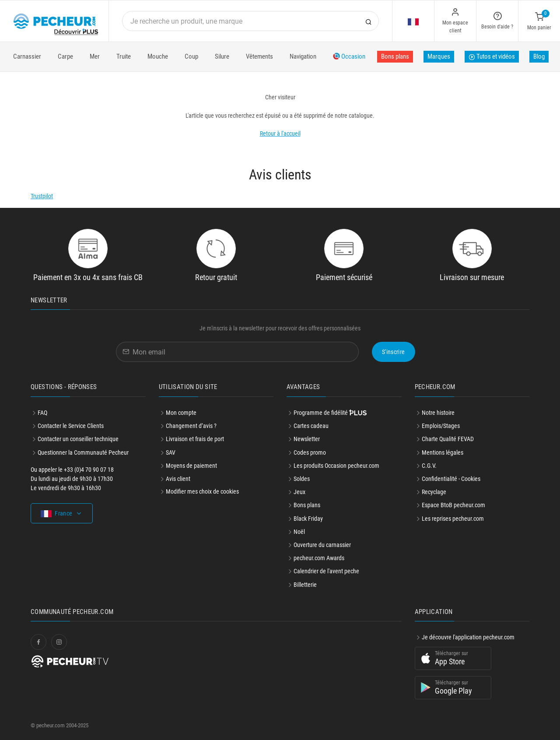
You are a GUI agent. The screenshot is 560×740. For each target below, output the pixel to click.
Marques (439, 56)
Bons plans (395, 56)
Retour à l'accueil (280, 133)
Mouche (158, 56)
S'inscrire (394, 352)
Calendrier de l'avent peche (326, 571)
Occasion (349, 56)
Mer (95, 56)
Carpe (65, 56)
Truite (124, 56)
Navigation (303, 56)
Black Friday (308, 519)
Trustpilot (42, 196)
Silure (222, 56)
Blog (539, 56)
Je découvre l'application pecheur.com (468, 637)
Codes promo (310, 452)
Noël (299, 532)
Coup (191, 56)
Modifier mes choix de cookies (202, 491)
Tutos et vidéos (492, 57)
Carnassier (27, 56)
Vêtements (259, 56)
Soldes (302, 479)
